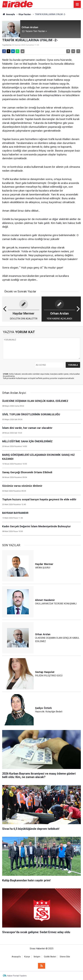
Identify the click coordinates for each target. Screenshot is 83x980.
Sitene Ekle (65, 957)
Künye (27, 957)
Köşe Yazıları (25, 14)
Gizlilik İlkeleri (50, 957)
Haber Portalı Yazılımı (17, 976)
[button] (68, 51)
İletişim (37, 957)
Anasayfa (9, 14)
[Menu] (77, 4)
